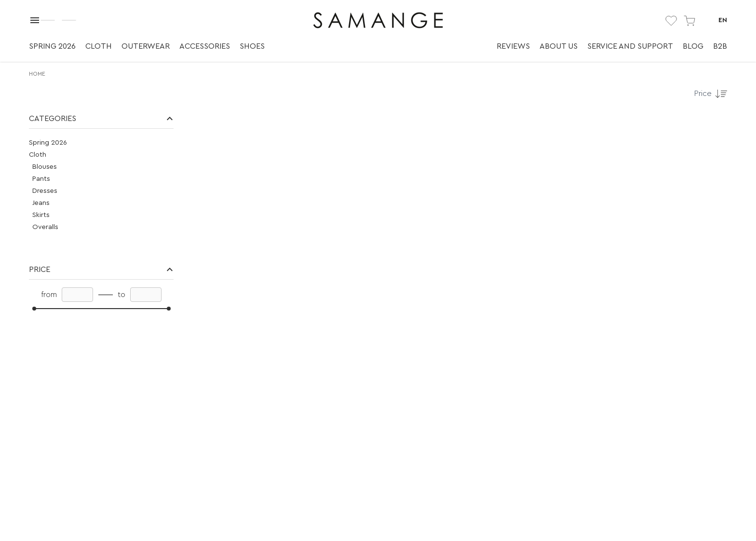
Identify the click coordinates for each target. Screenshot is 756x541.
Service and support (630, 46)
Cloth (99, 46)
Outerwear (146, 46)
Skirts (41, 215)
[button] (101, 119)
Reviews (513, 46)
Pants (41, 179)
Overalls (45, 227)
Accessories (205, 46)
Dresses (45, 191)
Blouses (45, 167)
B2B (720, 46)
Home (37, 74)
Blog (693, 46)
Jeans (41, 203)
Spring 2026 (52, 46)
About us (559, 46)
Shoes (252, 46)
